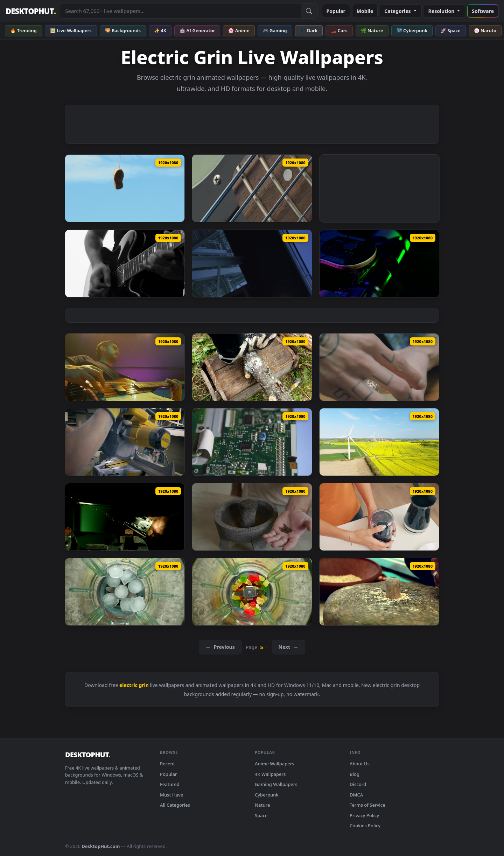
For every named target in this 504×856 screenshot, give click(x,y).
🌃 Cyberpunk (412, 30)
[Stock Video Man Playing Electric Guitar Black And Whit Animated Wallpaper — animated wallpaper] (125, 264)
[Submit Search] (309, 11)
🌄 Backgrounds (123, 30)
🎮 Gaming (275, 30)
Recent (167, 764)
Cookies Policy (365, 826)
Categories (401, 11)
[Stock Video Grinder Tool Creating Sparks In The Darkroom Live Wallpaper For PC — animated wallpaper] (125, 517)
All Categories (175, 805)
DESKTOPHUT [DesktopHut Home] (31, 11)
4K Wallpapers (270, 774)
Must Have (171, 795)
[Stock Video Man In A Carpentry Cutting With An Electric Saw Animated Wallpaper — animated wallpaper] (125, 442)
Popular (336, 11)
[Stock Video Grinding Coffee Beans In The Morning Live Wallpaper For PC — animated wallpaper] (379, 517)
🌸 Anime (239, 30)
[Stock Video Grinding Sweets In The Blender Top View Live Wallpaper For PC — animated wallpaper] (252, 592)
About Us (360, 764)
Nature (262, 805)
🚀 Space (450, 30)
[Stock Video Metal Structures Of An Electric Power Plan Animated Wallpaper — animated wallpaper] (252, 264)
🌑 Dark (309, 30)
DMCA (356, 795)
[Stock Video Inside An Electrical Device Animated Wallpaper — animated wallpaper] (252, 442)
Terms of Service (367, 805)
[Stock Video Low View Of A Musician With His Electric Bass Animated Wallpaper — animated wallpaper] (125, 367)
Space (261, 815)
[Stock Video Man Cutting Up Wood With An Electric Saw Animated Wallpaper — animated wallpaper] (252, 367)
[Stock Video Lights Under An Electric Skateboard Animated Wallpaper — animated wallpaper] (379, 264)
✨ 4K (160, 30)
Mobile (365, 11)
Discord (358, 784)
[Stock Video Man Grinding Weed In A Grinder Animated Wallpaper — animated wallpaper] (379, 367)
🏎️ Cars (339, 30)
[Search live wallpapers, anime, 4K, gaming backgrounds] (180, 11)
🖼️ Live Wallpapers (71, 30)
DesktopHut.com (101, 846)
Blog (355, 774)
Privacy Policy (364, 815)
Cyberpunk (267, 795)
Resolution (445, 11)
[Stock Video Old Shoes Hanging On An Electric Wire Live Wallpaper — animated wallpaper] (125, 188)
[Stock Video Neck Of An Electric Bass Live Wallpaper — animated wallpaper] (252, 188)
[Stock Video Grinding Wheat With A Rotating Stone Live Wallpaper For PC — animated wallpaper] (379, 592)
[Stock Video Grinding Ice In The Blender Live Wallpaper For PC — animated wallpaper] (125, 592)
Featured (170, 784)
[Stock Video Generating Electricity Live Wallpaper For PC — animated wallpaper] (379, 442)
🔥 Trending (23, 30)
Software (483, 11)
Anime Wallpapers (275, 764)
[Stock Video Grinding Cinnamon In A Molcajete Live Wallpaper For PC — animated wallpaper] (252, 517)
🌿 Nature (372, 30)
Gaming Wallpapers (276, 784)
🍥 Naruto (485, 30)
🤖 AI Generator (197, 30)
